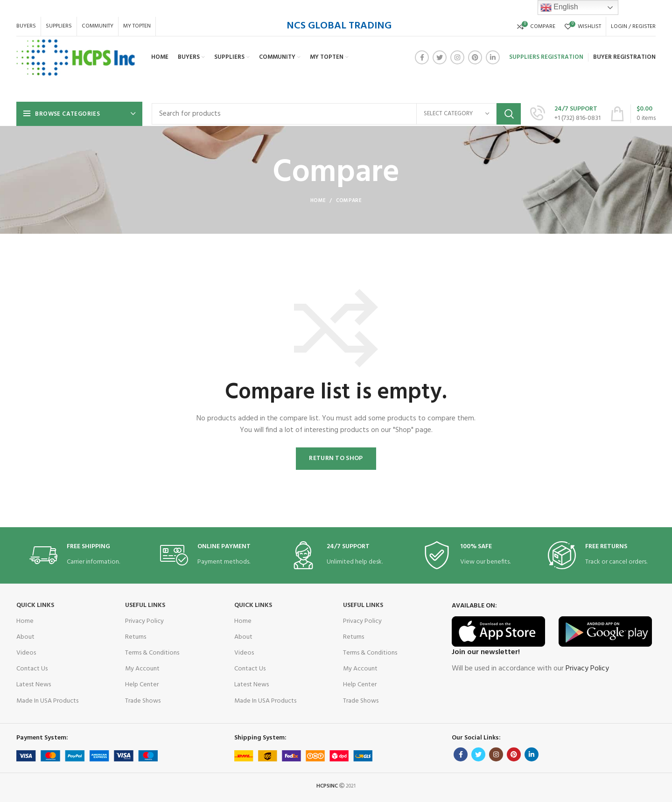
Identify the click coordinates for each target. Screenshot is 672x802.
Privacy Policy (144, 621)
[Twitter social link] (440, 57)
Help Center (142, 685)
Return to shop (336, 458)
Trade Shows (143, 701)
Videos (26, 653)
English (559, 7)
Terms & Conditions (152, 653)
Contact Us (32, 669)
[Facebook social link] (422, 57)
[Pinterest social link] (475, 57)
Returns (136, 637)
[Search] (336, 114)
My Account (142, 669)
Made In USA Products (47, 701)
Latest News (34, 685)
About (25, 637)
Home (318, 201)
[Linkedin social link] (493, 57)
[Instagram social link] (457, 57)
